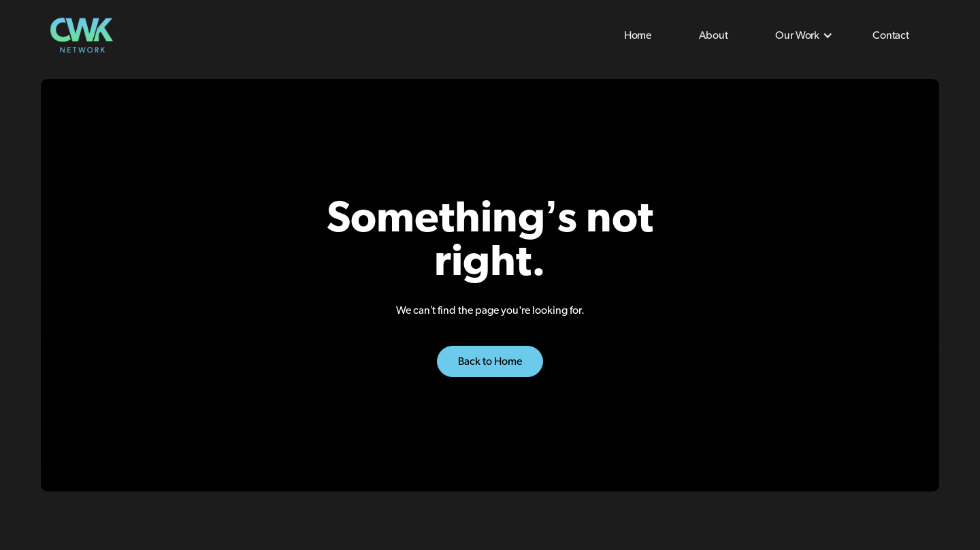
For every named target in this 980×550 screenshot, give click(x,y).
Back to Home (490, 361)
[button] (800, 35)
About (713, 35)
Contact (891, 35)
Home (638, 35)
